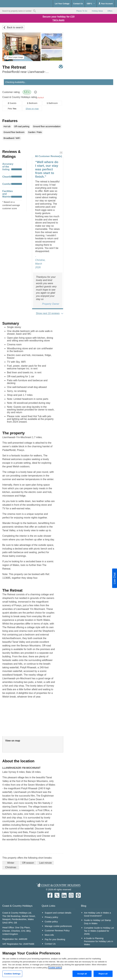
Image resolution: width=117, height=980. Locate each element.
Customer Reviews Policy (57, 931)
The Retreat (14, 67)
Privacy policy (51, 917)
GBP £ (91, 4)
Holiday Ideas (97, 11)
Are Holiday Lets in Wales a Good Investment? (97, 914)
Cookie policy (51, 922)
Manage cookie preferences (58, 926)
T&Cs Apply (59, 20)
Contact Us (78, 4)
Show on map (32, 109)
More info (49, 935)
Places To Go (82, 11)
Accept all (82, 974)
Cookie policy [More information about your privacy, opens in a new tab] (55, 968)
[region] (58, 964)
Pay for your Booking (55, 939)
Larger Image (14, 57)
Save (61, 66)
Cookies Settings (12, 974)
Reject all (103, 974)
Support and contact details (58, 913)
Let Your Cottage (62, 4)
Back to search (15, 27)
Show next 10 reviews (48, 313)
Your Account (106, 4)
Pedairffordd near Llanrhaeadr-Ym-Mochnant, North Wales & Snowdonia (26, 72)
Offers (110, 11)
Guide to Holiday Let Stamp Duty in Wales (97, 922)
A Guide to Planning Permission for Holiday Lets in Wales (99, 941)
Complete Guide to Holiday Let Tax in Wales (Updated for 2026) (99, 931)
